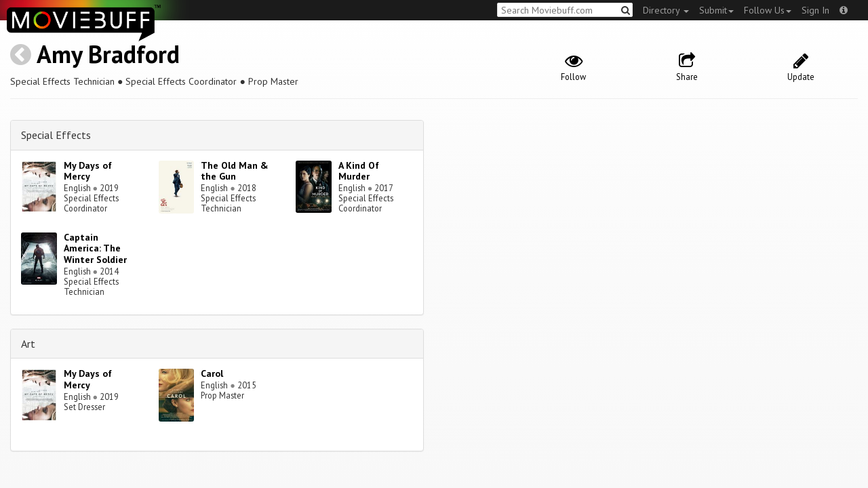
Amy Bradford (108, 54)
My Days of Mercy (88, 171)
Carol (212, 373)
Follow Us (768, 10)
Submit (716, 10)
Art (28, 344)
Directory (666, 10)
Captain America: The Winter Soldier (95, 249)
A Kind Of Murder (359, 171)
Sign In (815, 10)
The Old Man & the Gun (235, 171)
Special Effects (56, 135)
